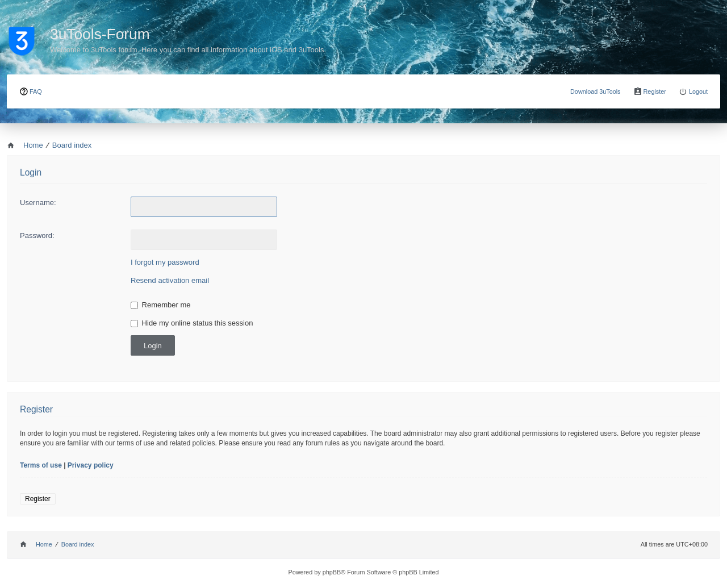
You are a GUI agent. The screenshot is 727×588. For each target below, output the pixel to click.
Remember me (161, 305)
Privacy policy (91, 465)
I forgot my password (165, 262)
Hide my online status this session (192, 323)
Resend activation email (170, 280)
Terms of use (41, 465)
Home (44, 544)
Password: (37, 235)
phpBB (332, 572)
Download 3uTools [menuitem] (596, 91)
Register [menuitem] (655, 91)
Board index (78, 544)
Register (38, 499)
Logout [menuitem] (698, 91)
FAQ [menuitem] (36, 91)
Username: (38, 203)
